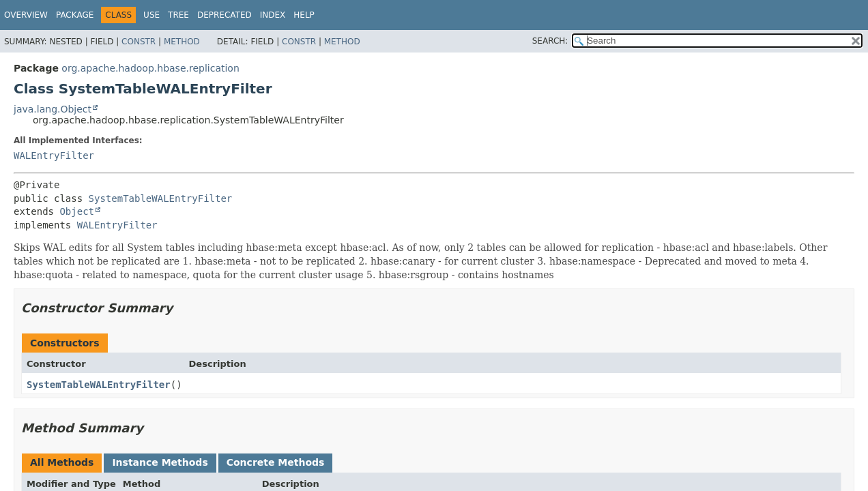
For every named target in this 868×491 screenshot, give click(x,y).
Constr (139, 42)
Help (304, 15)
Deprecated (225, 15)
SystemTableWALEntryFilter (161, 198)
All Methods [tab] (62, 462)
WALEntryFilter (54, 155)
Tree (178, 15)
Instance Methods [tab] (160, 462)
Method (182, 42)
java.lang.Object (53, 109)
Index (273, 15)
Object (77, 211)
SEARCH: (550, 41)
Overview (26, 15)
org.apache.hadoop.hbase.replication (150, 68)
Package (75, 15)
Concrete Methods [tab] (276, 462)
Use (151, 15)
